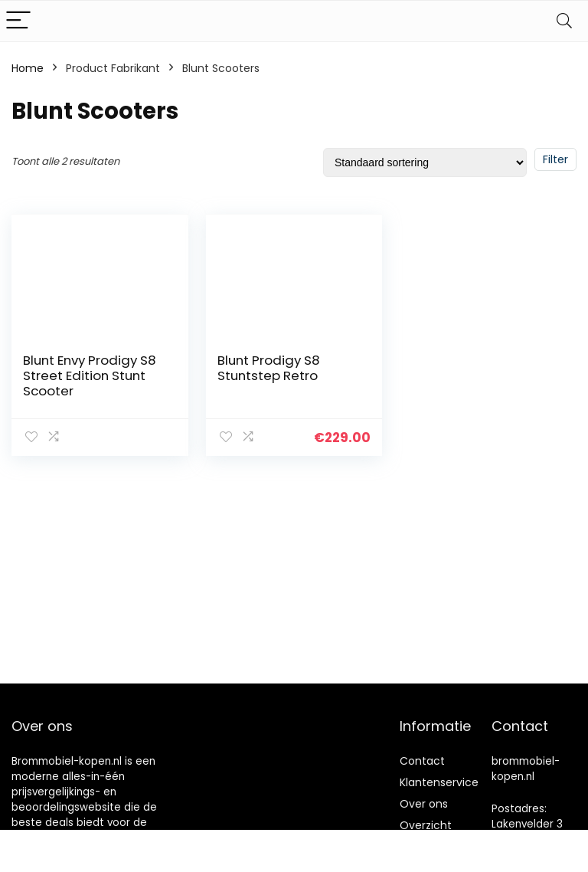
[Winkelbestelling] (425, 162)
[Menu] (18, 21)
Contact (422, 761)
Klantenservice (439, 782)
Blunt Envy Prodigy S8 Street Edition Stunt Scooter (90, 375)
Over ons (424, 804)
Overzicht (426, 825)
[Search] (564, 21)
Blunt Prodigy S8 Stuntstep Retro (269, 368)
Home (28, 68)
